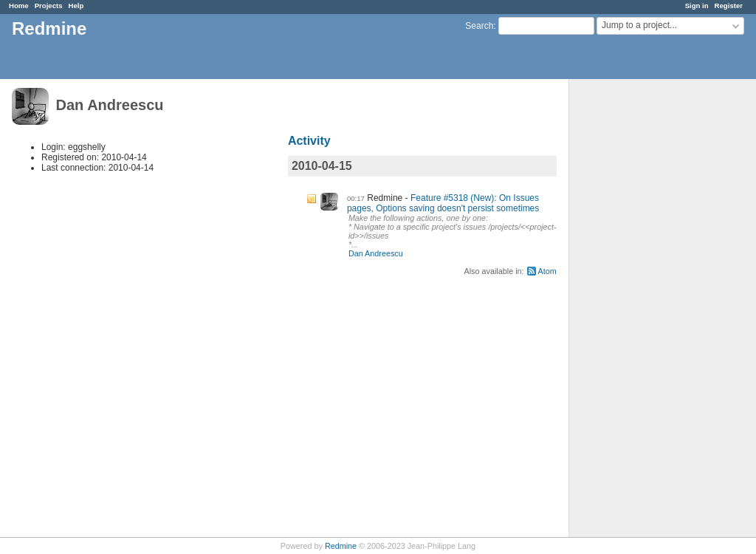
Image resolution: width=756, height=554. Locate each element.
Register (729, 6)
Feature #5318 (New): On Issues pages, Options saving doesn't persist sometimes (443, 203)
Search (479, 26)
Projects (49, 6)
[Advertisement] (643, 311)
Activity (309, 141)
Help (76, 6)
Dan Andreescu (376, 253)
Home (19, 6)
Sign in (697, 6)
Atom (547, 271)
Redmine (341, 546)
